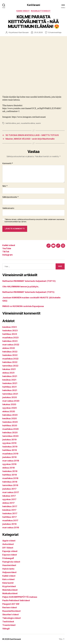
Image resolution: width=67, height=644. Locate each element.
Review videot (10, 607)
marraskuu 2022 (11, 345)
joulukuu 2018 (9, 457)
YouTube (7, 248)
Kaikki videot (23, 11)
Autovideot (8, 544)
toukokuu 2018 (10, 471)
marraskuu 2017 (11, 492)
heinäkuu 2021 (10, 376)
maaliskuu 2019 (10, 454)
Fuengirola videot (11, 562)
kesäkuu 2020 (10, 418)
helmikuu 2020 (10, 433)
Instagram (8, 255)
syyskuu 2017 (9, 499)
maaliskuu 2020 (11, 429)
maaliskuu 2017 (10, 520)
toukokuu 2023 (10, 331)
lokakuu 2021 (9, 369)
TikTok (6, 252)
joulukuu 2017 (9, 489)
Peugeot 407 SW (11, 604)
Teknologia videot (11, 618)
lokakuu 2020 (9, 404)
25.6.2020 (38, 32)
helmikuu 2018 (10, 482)
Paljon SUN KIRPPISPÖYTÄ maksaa (20, 597)
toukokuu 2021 (10, 383)
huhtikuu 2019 (10, 450)
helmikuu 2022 (10, 362)
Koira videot (8, 579)
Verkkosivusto (8, 208)
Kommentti (8, 163)
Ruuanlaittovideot (41, 11)
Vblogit (6, 629)
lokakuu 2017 (9, 496)
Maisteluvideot (10, 590)
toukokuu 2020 (10, 422)
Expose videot (10, 555)
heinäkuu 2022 (10, 352)
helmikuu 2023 (10, 341)
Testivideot (8, 622)
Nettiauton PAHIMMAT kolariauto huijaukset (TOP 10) (29, 281)
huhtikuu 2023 (10, 334)
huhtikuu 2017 (10, 517)
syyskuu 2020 (10, 408)
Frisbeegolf (8, 558)
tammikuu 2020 (10, 436)
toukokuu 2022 (10, 355)
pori (18, 123)
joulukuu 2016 (9, 524)
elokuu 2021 (8, 373)
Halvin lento (8, 569)
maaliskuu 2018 (10, 478)
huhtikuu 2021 (10, 387)
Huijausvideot (9, 572)
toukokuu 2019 (10, 447)
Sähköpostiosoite (10, 197)
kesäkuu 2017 (9, 510)
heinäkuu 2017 (10, 506)
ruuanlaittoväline (28, 123)
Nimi (5, 186)
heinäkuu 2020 (10, 415)
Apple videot (9, 541)
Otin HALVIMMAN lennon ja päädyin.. (21, 287)
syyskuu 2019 (9, 443)
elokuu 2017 (8, 503)
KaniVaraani (33, 5)
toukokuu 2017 (10, 513)
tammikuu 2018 (10, 485)
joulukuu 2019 (9, 440)
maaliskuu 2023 (10, 338)
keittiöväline (11, 123)
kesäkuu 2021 (9, 380)
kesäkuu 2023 (10, 327)
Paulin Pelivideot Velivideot (16, 600)
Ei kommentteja (55, 32)
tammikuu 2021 (10, 394)
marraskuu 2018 (11, 461)
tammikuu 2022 (10, 366)
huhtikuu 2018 (10, 475)
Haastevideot (9, 565)
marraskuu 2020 (11, 401)
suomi (38, 123)
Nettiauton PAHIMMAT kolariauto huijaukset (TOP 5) (28, 292)
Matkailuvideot (10, 593)
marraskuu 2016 (11, 528)
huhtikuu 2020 (10, 425)
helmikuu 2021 (10, 390)
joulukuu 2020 (10, 397)
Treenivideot (9, 625)
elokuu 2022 (9, 348)
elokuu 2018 (9, 468)
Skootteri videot (11, 615)
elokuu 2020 (9, 411)
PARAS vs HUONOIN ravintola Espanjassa (23, 306)
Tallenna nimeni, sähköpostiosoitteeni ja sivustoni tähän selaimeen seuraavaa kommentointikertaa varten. (34, 221)
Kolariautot (8, 583)
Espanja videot (10, 551)
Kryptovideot (9, 586)
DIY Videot (8, 548)
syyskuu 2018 (9, 464)
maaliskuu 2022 (10, 359)
